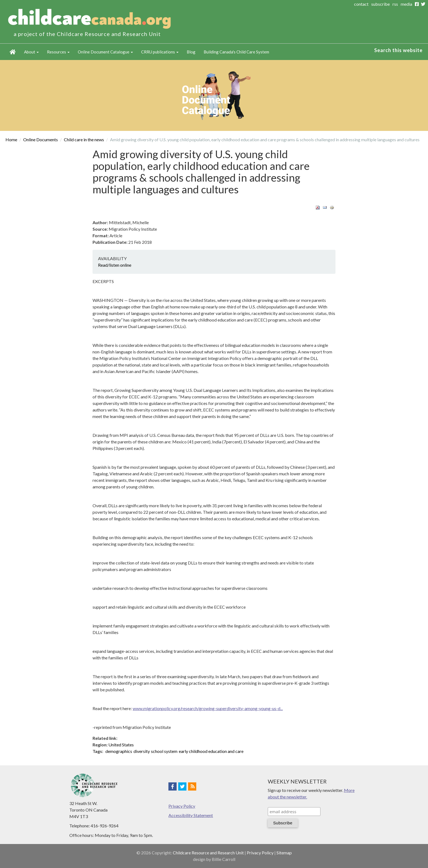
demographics (119, 751)
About (31, 52)
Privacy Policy (182, 806)
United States (121, 745)
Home (13, 52)
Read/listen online (115, 265)
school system (164, 751)
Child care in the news (84, 139)
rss (395, 4)
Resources (58, 52)
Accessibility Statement (191, 815)
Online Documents (41, 139)
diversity (142, 751)
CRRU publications (160, 52)
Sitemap (284, 853)
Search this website (398, 50)
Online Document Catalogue (105, 52)
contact (361, 4)
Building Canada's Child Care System (236, 52)
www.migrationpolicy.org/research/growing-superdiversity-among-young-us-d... (208, 708)
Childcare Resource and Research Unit (208, 853)
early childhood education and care (211, 751)
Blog (191, 52)
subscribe (381, 4)
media (406, 4)
